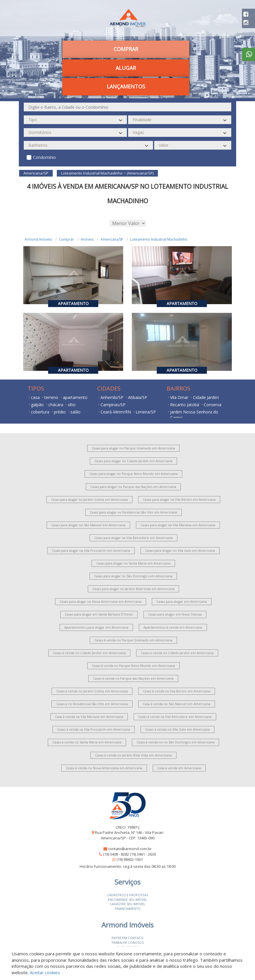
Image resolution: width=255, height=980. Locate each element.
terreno (51, 397)
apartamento (75, 397)
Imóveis (87, 239)
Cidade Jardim (206, 397)
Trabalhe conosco (128, 942)
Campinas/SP (113, 405)
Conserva (213, 405)
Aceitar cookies (45, 972)
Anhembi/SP (112, 397)
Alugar (126, 68)
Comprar (126, 49)
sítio (72, 405)
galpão (37, 405)
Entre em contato (128, 938)
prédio (60, 412)
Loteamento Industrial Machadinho (159, 239)
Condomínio (44, 157)
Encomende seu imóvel (128, 900)
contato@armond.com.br (130, 849)
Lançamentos (126, 86)
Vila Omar (179, 397)
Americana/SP (112, 239)
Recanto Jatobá (185, 405)
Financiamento (128, 909)
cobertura (40, 412)
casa (35, 397)
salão (75, 412)
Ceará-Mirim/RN (116, 412)
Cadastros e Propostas (128, 895)
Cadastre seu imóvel (128, 904)
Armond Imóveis (38, 239)
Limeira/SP (146, 412)
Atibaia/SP (138, 397)
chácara (56, 405)
